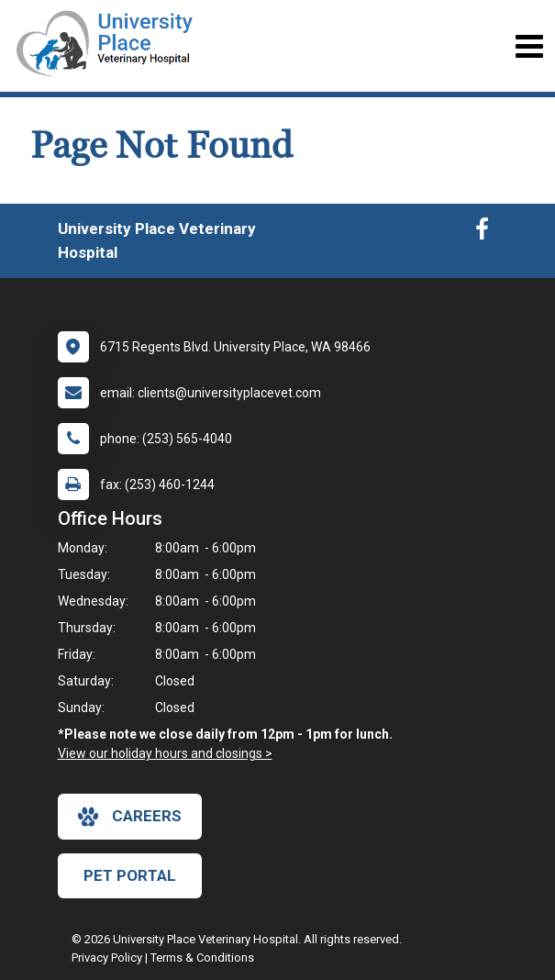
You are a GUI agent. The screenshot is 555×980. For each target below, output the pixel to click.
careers (130, 817)
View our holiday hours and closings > (165, 753)
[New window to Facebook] (482, 233)
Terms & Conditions (202, 958)
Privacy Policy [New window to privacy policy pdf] (107, 958)
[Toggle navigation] (529, 46)
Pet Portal (130, 875)
